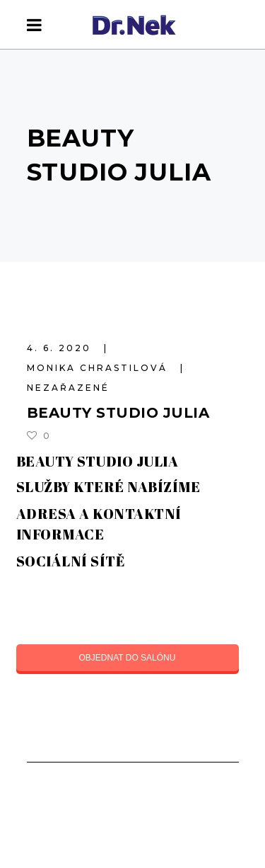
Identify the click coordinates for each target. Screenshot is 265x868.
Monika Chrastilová (99, 368)
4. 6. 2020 (61, 348)
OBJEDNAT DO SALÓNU (128, 658)
